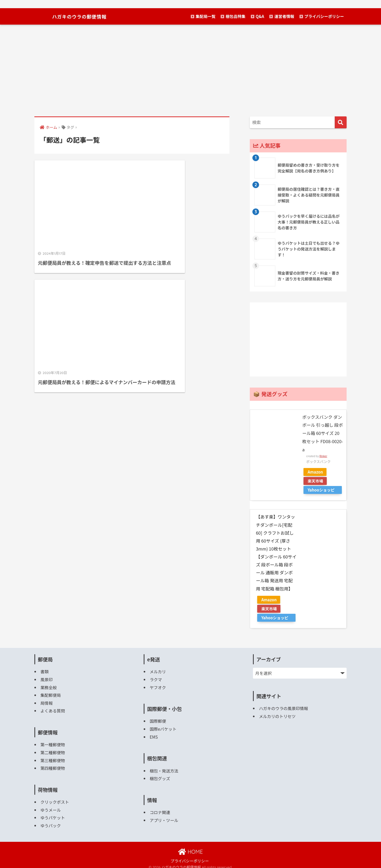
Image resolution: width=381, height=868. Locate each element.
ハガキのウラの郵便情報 (79, 16)
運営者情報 (282, 16)
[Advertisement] (190, 70)
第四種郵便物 (53, 764)
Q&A (258, 16)
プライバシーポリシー (322, 16)
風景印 (47, 678)
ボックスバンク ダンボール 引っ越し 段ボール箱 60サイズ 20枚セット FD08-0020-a (322, 433)
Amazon (316, 471)
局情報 (47, 701)
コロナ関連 (160, 809)
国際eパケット (163, 727)
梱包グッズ (160, 775)
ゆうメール (51, 806)
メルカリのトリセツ (278, 715)
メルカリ (158, 670)
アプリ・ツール (164, 817)
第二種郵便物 (53, 749)
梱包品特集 (233, 16)
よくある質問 (53, 708)
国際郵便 (158, 719)
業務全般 (49, 685)
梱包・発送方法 (164, 768)
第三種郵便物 (53, 757)
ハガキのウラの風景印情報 (284, 707)
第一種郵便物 (53, 742)
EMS (154, 734)
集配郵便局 (51, 693)
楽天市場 (316, 480)
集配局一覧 (203, 16)
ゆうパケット (53, 813)
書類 (45, 670)
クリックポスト (55, 798)
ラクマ (156, 678)
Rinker (323, 455)
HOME (190, 847)
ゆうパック (51, 821)
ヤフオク (158, 685)
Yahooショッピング (322, 489)
